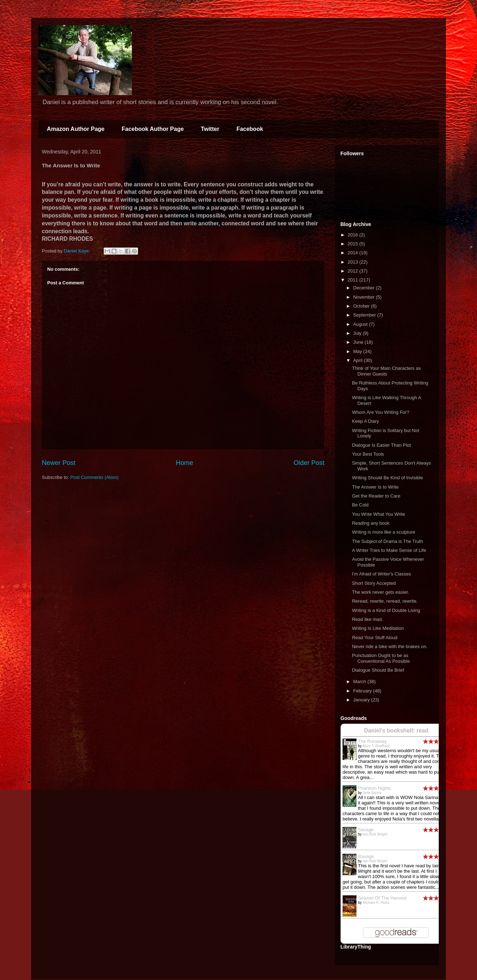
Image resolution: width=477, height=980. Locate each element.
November (365, 297)
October (362, 306)
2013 (353, 262)
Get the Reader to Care (376, 496)
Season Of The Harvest (382, 898)
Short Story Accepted (374, 583)
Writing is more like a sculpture (383, 532)
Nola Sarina (372, 793)
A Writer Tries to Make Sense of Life (389, 550)
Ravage (366, 856)
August (361, 324)
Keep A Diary (365, 421)
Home (185, 463)
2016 (353, 235)
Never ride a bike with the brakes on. (390, 646)
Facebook (250, 129)
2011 (353, 280)
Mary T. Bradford (376, 746)
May (358, 351)
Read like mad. (367, 619)
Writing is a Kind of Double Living (386, 610)
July (358, 333)
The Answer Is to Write (375, 487)
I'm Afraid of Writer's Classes (381, 574)
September (365, 315)
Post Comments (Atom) (95, 477)
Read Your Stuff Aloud (375, 638)
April (359, 360)
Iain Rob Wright (375, 834)
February (363, 691)
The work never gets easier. (380, 592)
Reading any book (371, 523)
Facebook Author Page (153, 129)
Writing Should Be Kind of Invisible (387, 478)
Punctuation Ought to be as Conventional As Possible (381, 658)
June (359, 342)
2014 (353, 253)
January (362, 700)
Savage (366, 830)
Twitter (210, 129)
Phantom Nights (375, 788)
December (365, 288)
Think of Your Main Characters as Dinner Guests (386, 371)
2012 (353, 271)
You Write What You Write (378, 514)
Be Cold (360, 505)
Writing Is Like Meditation (378, 628)
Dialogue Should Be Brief (378, 670)
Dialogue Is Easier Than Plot (381, 445)
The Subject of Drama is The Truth (387, 541)
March (360, 682)
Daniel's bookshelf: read (396, 731)
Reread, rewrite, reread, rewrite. (385, 601)
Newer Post (59, 463)
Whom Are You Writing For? (380, 412)
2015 (353, 244)
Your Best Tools (368, 454)
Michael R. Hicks (376, 903)
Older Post (309, 463)
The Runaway (372, 741)
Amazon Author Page (76, 129)
